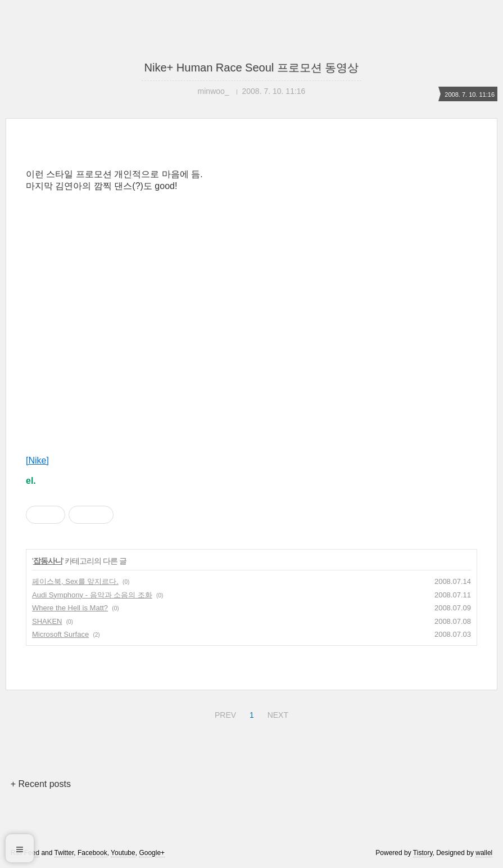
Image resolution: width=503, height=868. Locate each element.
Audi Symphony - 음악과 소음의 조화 (92, 595)
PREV (224, 713)
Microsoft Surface (60, 634)
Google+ (152, 853)
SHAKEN (47, 621)
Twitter (64, 853)
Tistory (423, 853)
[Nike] (37, 460)
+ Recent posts (41, 784)
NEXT (277, 713)
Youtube (123, 853)
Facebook (92, 853)
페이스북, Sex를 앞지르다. (75, 581)
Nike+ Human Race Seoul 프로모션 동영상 (252, 68)
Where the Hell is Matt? (70, 608)
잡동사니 (48, 561)
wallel (484, 853)
